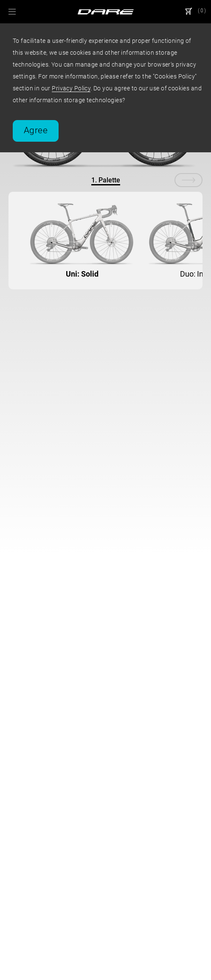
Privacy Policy (71, 88)
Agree (36, 130)
